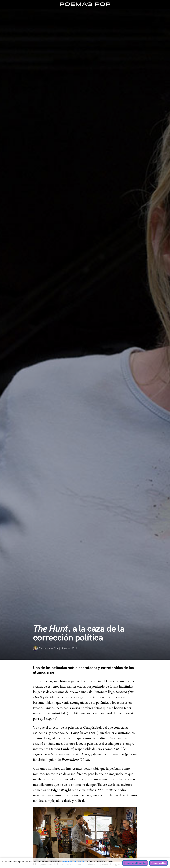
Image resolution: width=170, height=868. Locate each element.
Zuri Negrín (45, 648)
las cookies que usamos (73, 862)
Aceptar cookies (159, 863)
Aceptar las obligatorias (135, 863)
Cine (56, 648)
